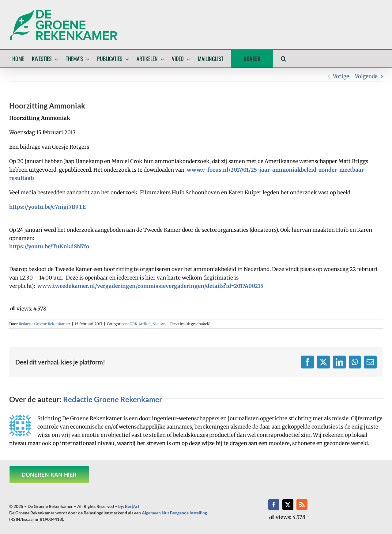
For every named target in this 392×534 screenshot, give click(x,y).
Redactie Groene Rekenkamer (44, 324)
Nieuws (159, 324)
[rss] (302, 505)
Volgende (366, 76)
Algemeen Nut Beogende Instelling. (175, 513)
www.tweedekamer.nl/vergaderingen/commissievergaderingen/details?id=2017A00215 (150, 286)
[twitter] (288, 505)
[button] (283, 59)
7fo (85, 246)
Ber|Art (132, 506)
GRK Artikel (140, 324)
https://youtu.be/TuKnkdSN (45, 246)
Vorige (341, 76)
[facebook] (274, 505)
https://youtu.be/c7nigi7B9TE (47, 207)
